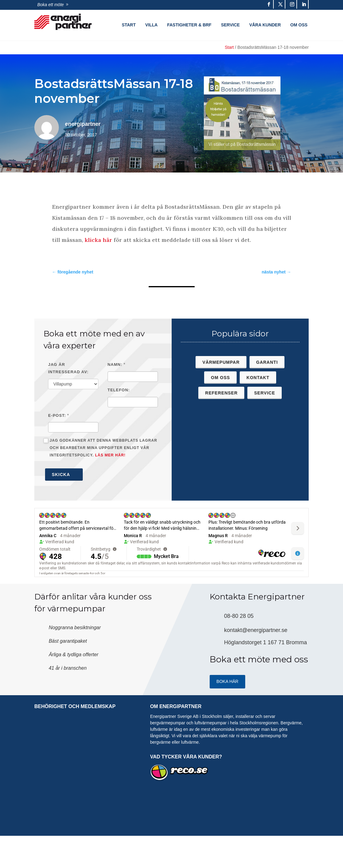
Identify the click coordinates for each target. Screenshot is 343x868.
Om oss (299, 25)
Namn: (115, 364)
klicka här (99, 240)
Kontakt (258, 378)
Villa (151, 25)
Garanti (267, 362)
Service (230, 25)
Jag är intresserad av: (68, 368)
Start (129, 25)
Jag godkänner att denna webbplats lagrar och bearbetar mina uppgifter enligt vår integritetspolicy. (100, 448)
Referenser (221, 393)
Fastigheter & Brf (189, 25)
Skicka (64, 475)
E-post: (57, 415)
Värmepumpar (221, 362)
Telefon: (119, 390)
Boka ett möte (51, 5)
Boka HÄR (227, 681)
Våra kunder (265, 25)
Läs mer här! (110, 455)
